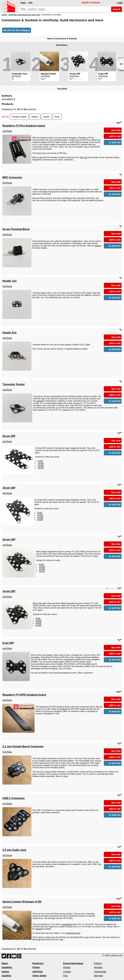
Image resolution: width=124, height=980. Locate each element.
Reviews (98, 967)
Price (57, 117)
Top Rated (62, 89)
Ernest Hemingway (73, 963)
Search (117, 9)
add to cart (115, 136)
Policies (98, 963)
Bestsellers (62, 45)
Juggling (6, 976)
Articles (67, 967)
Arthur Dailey (40, 976)
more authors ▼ (9, 99)
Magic (5, 963)
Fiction (36, 967)
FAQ (65, 976)
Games (5, 972)
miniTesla (7, 131)
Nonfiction (38, 963)
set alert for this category (17, 30)
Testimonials (100, 972)
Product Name (19, 117)
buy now (116, 130)
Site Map (98, 976)
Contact (67, 972)
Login (120, 3)
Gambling (7, 967)
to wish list (115, 142)
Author (35, 117)
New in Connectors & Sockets (62, 39)
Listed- (46, 117)
